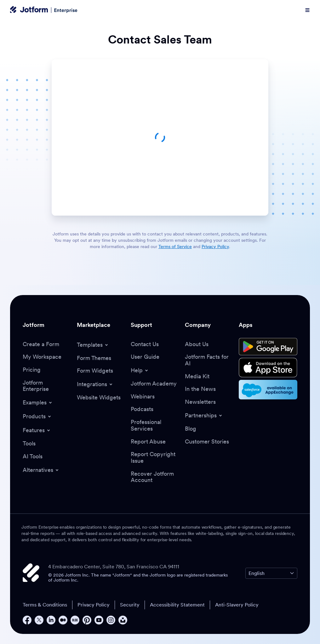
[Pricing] (32, 370)
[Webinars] (143, 397)
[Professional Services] (155, 425)
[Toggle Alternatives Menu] (41, 470)
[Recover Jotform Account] (155, 477)
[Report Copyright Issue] (155, 458)
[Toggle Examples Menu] (38, 403)
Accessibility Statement (177, 605)
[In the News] (200, 389)
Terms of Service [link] (175, 247)
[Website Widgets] (99, 398)
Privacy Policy (94, 605)
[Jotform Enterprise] (47, 386)
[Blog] (191, 429)
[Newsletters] (200, 402)
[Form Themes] (94, 358)
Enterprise (66, 10)
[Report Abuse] (148, 442)
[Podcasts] (142, 409)
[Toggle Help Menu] (140, 370)
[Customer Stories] (207, 442)
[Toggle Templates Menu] (93, 345)
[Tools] (29, 444)
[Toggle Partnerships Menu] (204, 415)
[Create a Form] (41, 344)
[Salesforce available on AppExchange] (268, 390)
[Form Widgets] (95, 371)
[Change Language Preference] (271, 573)
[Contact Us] (145, 344)
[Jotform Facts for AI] (209, 360)
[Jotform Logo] (29, 10)
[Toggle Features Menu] (37, 430)
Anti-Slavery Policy (237, 605)
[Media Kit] (197, 377)
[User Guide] (145, 357)
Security (130, 605)
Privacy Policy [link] (215, 247)
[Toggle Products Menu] (37, 416)
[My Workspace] (42, 357)
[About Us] (197, 344)
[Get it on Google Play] (268, 347)
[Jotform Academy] (154, 384)
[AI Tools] (33, 457)
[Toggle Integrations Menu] (95, 384)
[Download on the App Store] (268, 368)
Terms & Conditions (45, 605)
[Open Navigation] (307, 10)
